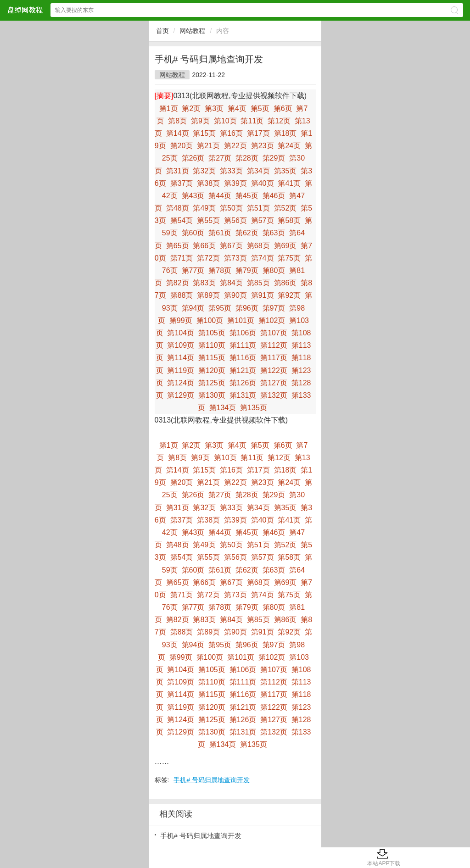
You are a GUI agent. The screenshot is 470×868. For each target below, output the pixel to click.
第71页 (182, 258)
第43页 (193, 196)
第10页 (225, 121)
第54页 (182, 220)
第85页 (258, 283)
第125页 (212, 383)
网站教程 (192, 31)
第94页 (193, 308)
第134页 (223, 408)
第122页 (274, 370)
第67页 (231, 246)
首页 (162, 31)
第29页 (274, 158)
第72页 (208, 258)
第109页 (181, 345)
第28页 (247, 158)
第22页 (235, 146)
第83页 (204, 283)
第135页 (254, 408)
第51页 (258, 208)
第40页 (263, 183)
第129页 (181, 395)
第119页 (181, 370)
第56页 (235, 220)
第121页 (243, 370)
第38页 (208, 183)
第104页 (181, 333)
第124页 (181, 383)
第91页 (263, 295)
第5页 (260, 108)
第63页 (274, 233)
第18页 (285, 133)
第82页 (178, 283)
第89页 (208, 295)
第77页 (193, 270)
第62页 (247, 233)
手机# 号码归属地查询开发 (212, 780)
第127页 (274, 383)
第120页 (212, 370)
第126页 (243, 383)
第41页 (289, 183)
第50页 (231, 208)
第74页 (263, 258)
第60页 (193, 233)
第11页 (252, 121)
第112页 (274, 345)
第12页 (279, 121)
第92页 (289, 295)
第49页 (204, 208)
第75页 (289, 258)
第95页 (220, 308)
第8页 (177, 121)
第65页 (178, 246)
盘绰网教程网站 (25, 10)
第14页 (178, 133)
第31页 (178, 171)
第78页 (220, 270)
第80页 (274, 270)
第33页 (231, 171)
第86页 (285, 283)
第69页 (285, 246)
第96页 (247, 308)
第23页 (263, 146)
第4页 (237, 108)
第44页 (220, 196)
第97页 (274, 308)
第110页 (212, 345)
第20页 (182, 146)
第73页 (235, 258)
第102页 (272, 320)
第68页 (258, 246)
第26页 (193, 158)
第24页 (289, 146)
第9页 (200, 121)
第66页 (204, 246)
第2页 (191, 108)
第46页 (274, 196)
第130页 (212, 395)
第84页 (231, 283)
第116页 (243, 358)
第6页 (283, 108)
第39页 (235, 183)
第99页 (181, 320)
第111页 (243, 345)
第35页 (285, 171)
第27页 (220, 158)
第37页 (182, 183)
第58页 (289, 220)
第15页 (204, 133)
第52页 (285, 208)
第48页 (178, 208)
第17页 (258, 133)
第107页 (274, 333)
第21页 (208, 146)
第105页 (212, 333)
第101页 (241, 320)
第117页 (274, 358)
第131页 (243, 395)
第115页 (212, 358)
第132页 (274, 395)
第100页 (210, 320)
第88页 (182, 295)
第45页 (247, 196)
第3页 (214, 108)
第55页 (208, 220)
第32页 (204, 171)
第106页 (243, 333)
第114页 (181, 358)
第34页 (258, 171)
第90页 (235, 295)
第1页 (169, 108)
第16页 (231, 133)
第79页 (247, 270)
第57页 (263, 220)
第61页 (220, 233)
